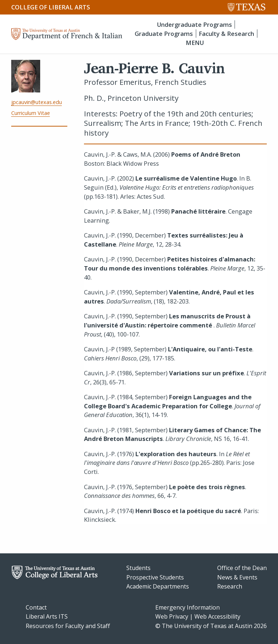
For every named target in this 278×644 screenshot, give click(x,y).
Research (230, 586)
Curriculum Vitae (31, 113)
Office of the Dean (242, 568)
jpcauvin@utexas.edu (37, 102)
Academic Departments (158, 586)
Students (138, 568)
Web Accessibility (217, 616)
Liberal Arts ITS (47, 616)
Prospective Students (155, 577)
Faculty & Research (226, 34)
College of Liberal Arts (51, 7)
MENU (195, 43)
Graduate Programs (164, 34)
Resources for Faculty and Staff (68, 626)
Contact (36, 607)
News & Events (237, 577)
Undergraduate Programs (195, 24)
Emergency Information (188, 607)
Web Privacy (172, 616)
